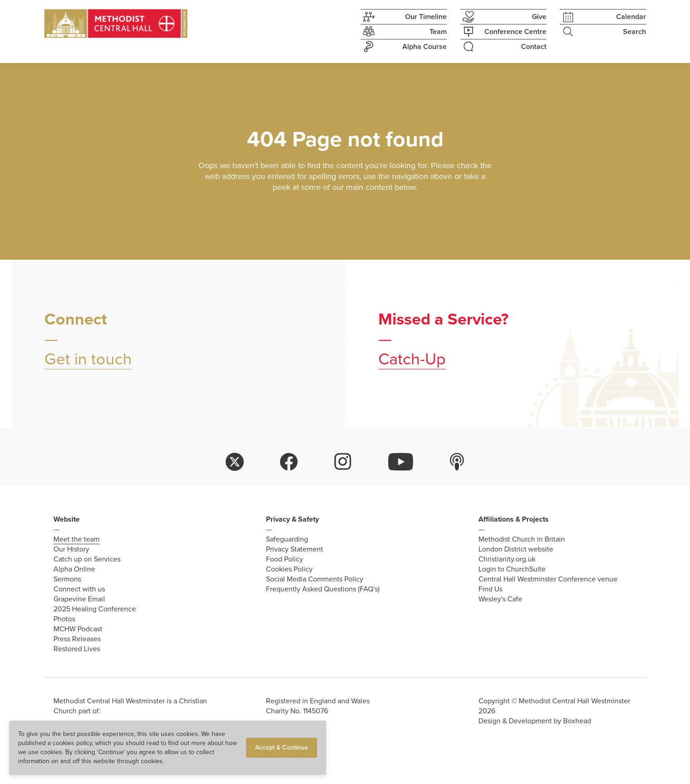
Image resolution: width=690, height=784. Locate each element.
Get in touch (88, 359)
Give (503, 17)
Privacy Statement (294, 549)
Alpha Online (74, 569)
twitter (235, 462)
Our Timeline (404, 17)
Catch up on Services (87, 559)
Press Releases (77, 639)
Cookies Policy (289, 569)
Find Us (490, 589)
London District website (516, 549)
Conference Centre (503, 32)
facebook (289, 462)
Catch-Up (412, 359)
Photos (64, 619)
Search (603, 32)
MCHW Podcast (78, 629)
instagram (343, 462)
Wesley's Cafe (500, 599)
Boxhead (577, 721)
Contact (503, 46)
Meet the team (77, 539)
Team (404, 32)
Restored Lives (77, 649)
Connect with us (79, 589)
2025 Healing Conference (95, 609)
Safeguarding (287, 539)
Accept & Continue (282, 748)
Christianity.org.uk (507, 559)
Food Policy (285, 559)
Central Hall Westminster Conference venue (548, 579)
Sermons (67, 579)
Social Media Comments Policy (315, 579)
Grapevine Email (79, 599)
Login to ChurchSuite (512, 569)
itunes (457, 462)
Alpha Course (404, 47)
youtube (401, 462)
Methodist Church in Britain (522, 539)
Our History (71, 549)
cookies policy (72, 743)
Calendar (603, 17)
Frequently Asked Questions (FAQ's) (323, 589)
